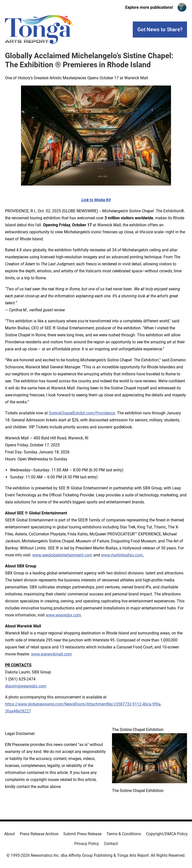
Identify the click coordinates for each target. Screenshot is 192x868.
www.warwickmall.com (51, 654)
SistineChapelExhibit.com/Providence (82, 413)
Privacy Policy (87, 844)
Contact (111, 844)
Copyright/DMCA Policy (167, 834)
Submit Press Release (82, 834)
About (9, 834)
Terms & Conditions (124, 834)
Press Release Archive (39, 834)
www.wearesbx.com (63, 615)
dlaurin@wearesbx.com (26, 686)
